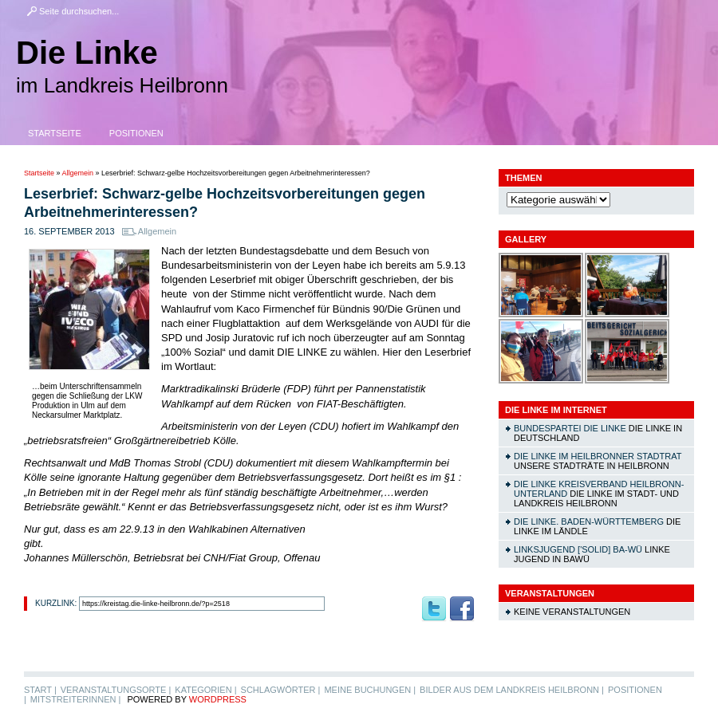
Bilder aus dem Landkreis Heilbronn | (512, 690)
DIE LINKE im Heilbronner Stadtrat (598, 456)
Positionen (136, 133)
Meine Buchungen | (370, 690)
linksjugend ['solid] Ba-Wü (578, 549)
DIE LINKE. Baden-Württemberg (589, 521)
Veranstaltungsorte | (116, 690)
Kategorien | (205, 690)
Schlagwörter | (281, 690)
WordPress (218, 699)
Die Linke (87, 53)
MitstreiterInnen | (75, 699)
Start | (40, 690)
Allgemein (78, 173)
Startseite (55, 133)
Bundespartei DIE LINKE (570, 428)
